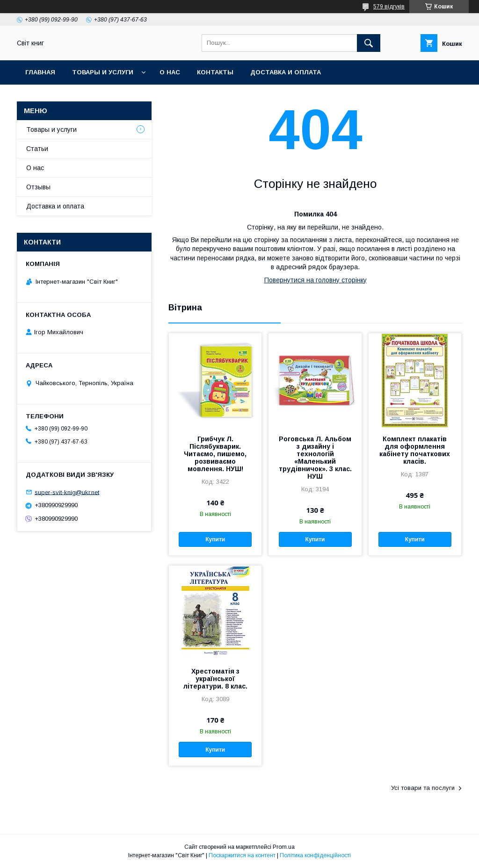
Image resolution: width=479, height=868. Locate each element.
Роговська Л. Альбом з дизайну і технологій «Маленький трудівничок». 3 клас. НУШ (315, 458)
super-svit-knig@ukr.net (67, 492)
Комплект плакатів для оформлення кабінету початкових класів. (415, 450)
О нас (170, 72)
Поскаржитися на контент (242, 855)
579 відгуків (389, 7)
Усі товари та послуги (423, 788)
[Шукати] (369, 43)
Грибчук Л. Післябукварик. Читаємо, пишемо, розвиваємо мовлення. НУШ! (215, 454)
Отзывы (38, 187)
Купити (215, 539)
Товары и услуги (103, 72)
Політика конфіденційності (315, 855)
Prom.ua (284, 847)
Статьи (37, 149)
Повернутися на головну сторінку (316, 280)
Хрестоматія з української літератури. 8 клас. (215, 679)
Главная (40, 72)
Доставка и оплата (286, 72)
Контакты (215, 72)
